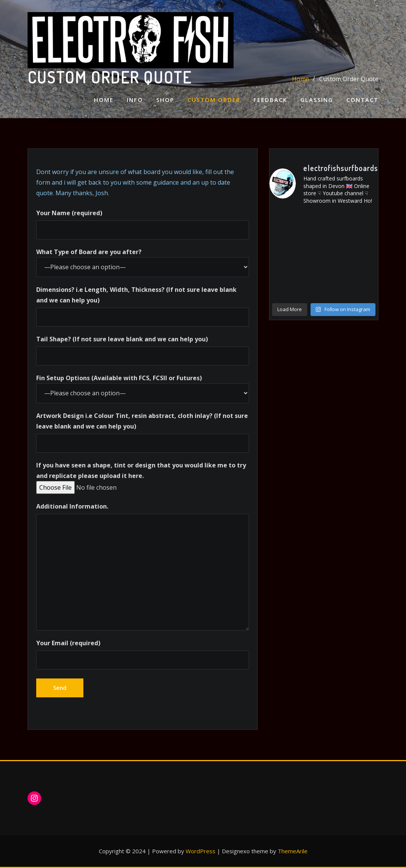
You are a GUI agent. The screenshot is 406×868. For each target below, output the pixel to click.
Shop (165, 100)
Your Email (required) (143, 654)
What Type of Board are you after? (143, 262)
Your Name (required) (143, 224)
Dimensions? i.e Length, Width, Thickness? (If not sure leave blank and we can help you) (143, 306)
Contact (362, 100)
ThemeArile (293, 851)
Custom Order (214, 100)
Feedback (270, 100)
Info (135, 100)
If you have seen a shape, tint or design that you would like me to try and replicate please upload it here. (141, 476)
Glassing (317, 100)
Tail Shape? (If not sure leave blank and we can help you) (143, 350)
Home (104, 100)
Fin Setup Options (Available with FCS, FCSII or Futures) (143, 388)
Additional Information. (143, 566)
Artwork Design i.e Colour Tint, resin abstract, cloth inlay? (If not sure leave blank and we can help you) (143, 432)
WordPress (201, 851)
